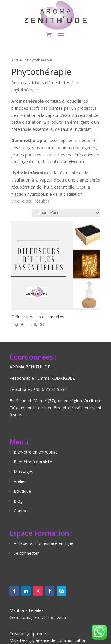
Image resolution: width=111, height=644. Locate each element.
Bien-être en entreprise (36, 452)
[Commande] (66, 213)
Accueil (17, 60)
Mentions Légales (26, 610)
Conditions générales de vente (38, 617)
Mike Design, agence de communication (48, 640)
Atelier (20, 481)
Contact (21, 511)
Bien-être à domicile (33, 462)
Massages (23, 472)
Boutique (22, 491)
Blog (18, 501)
